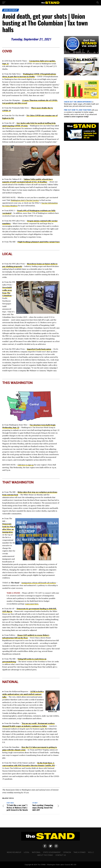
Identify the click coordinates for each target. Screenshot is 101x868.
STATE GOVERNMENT (52, 852)
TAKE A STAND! (79, 852)
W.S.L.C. (91, 852)
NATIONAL (36, 852)
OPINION (67, 852)
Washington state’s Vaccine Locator (25, 200)
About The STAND (45, 855)
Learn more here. (32, 604)
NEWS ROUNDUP (14, 852)
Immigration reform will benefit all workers (39, 583)
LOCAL (27, 852)
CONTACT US (61, 855)
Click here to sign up (26, 465)
